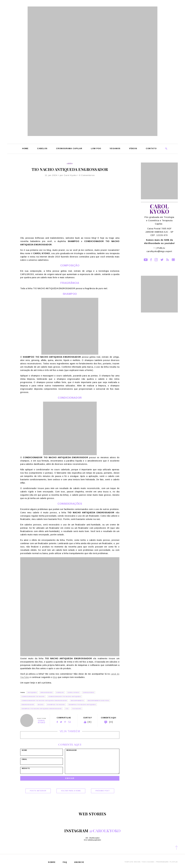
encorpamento (77, 701)
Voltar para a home (71, 791)
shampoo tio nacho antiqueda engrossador (42, 709)
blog (55, 677)
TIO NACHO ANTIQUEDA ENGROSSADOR (70, 169)
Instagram (156, 260)
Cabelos (42, 149)
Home (25, 149)
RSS (168, 260)
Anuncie (79, 862)
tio (67, 709)
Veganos (115, 149)
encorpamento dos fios (98, 701)
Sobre (52, 862)
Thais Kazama (148, 862)
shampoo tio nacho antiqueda (82, 705)
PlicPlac (174, 862)
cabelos (60, 692)
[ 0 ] (111, 722)
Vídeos (133, 149)
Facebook (57, 722)
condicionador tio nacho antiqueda (65, 697)
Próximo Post (103, 791)
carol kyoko (73, 692)
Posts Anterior (38, 791)
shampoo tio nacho (56, 705)
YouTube (146, 260)
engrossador (28, 705)
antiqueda (32, 692)
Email (70, 722)
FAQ (65, 862)
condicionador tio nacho (33, 697)
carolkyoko (88, 692)
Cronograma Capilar (69, 149)
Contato (151, 149)
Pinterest (65, 722)
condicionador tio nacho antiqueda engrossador (44, 701)
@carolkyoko (105, 831)
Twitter (61, 722)
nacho (41, 705)
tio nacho (77, 709)
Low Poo (96, 149)
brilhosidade (46, 692)
